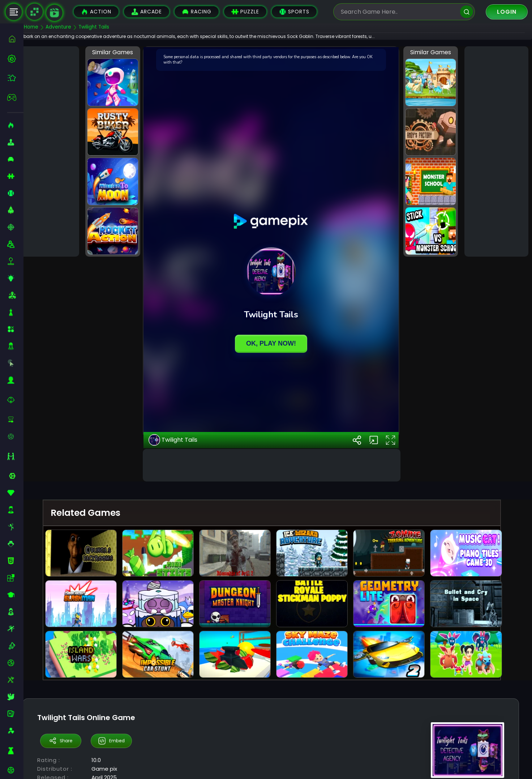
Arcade (147, 12)
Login (507, 12)
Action (96, 12)
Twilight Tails (183, 526)
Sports (294, 12)
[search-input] (399, 12)
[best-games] (15, 59)
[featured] (15, 78)
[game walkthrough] (54, 13)
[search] (467, 12)
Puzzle (245, 12)
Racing (197, 12)
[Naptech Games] (34, 12)
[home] (15, 39)
